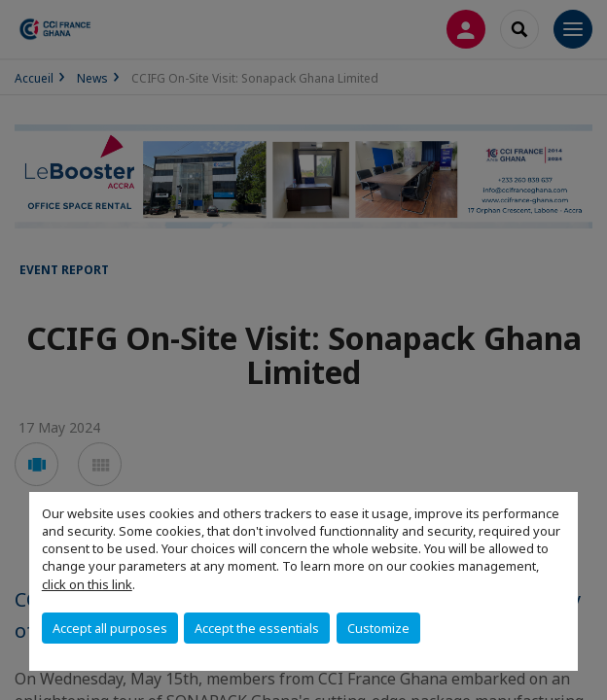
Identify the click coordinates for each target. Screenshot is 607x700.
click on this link (87, 584)
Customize (378, 628)
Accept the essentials (257, 628)
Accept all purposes (110, 628)
